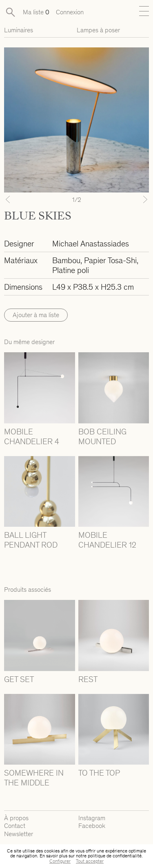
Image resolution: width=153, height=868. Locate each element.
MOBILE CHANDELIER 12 (107, 540)
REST (88, 679)
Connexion (70, 12)
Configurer (60, 861)
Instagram (92, 818)
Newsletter (19, 834)
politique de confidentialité (115, 856)
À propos (16, 818)
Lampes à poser (98, 30)
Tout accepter (90, 861)
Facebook (92, 826)
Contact (15, 826)
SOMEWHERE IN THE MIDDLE (34, 778)
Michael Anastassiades (91, 244)
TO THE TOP (99, 773)
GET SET (19, 679)
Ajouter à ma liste (36, 315)
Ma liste (36, 12)
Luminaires (19, 30)
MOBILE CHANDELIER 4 (32, 436)
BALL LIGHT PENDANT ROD (31, 540)
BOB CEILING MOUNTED (102, 436)
